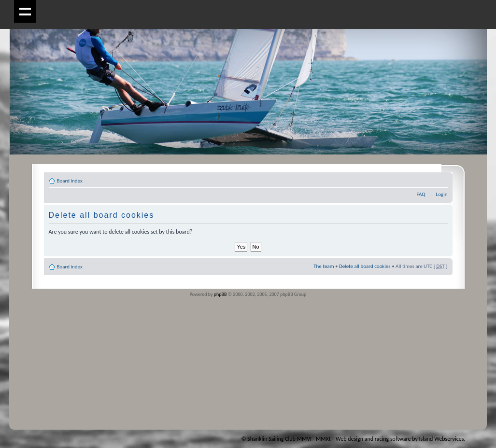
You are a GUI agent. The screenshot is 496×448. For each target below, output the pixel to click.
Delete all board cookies (365, 266)
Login (442, 194)
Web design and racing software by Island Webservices (400, 439)
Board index (70, 181)
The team (324, 266)
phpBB (220, 294)
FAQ (421, 194)
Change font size (441, 179)
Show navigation (25, 11)
